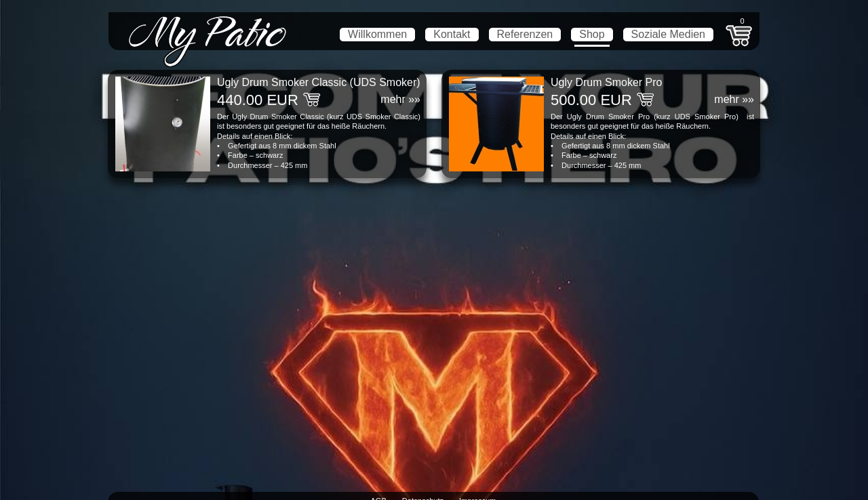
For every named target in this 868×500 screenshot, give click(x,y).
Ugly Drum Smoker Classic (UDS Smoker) (319, 82)
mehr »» (400, 99)
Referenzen (525, 34)
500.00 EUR (591, 100)
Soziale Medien (668, 34)
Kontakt (452, 34)
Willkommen (377, 34)
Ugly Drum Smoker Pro (606, 82)
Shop (592, 34)
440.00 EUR (258, 100)
